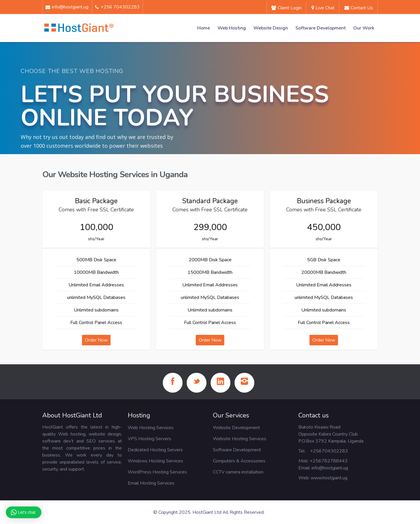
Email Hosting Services (151, 483)
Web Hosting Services (151, 428)
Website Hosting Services (240, 439)
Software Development (321, 28)
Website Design (271, 28)
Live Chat (323, 8)
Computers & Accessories (239, 461)
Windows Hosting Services (155, 461)
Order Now (96, 340)
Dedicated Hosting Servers (155, 450)
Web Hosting (232, 28)
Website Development (236, 428)
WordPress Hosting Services (157, 472)
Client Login (286, 8)
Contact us (359, 8)
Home (204, 28)
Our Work (364, 28)
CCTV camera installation (238, 472)
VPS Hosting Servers (149, 439)
